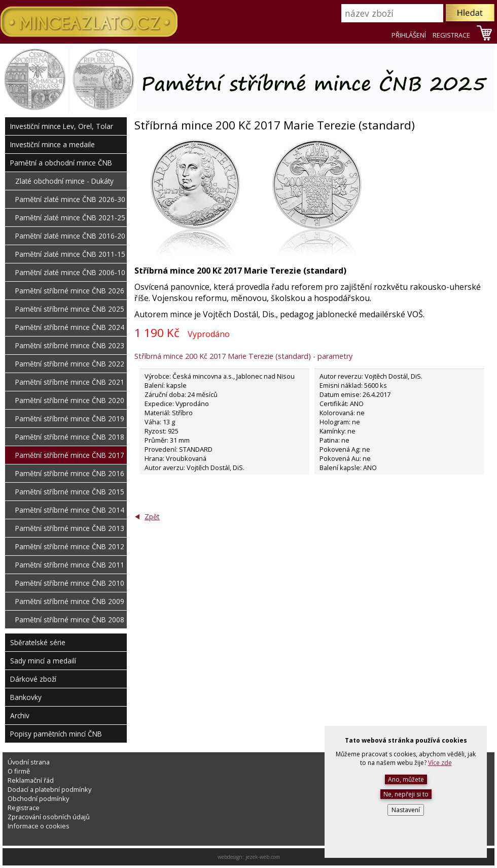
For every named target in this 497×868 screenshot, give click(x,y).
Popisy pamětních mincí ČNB (56, 734)
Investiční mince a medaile (52, 144)
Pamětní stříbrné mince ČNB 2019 (70, 419)
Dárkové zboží (33, 679)
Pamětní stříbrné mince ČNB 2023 (70, 345)
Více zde (440, 763)
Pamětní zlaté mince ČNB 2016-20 (70, 236)
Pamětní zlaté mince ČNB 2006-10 (70, 272)
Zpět (152, 516)
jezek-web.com (263, 857)
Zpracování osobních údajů (49, 817)
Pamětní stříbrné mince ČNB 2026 (70, 291)
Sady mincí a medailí (43, 661)
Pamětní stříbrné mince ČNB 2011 (70, 565)
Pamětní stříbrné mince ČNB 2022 (70, 364)
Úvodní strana (29, 762)
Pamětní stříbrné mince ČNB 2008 (70, 620)
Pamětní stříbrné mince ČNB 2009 (70, 601)
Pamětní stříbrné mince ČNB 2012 (70, 546)
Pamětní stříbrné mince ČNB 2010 (70, 583)
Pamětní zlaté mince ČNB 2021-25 (70, 218)
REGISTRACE (451, 35)
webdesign (230, 857)
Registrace (24, 808)
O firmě (19, 771)
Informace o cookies (39, 826)
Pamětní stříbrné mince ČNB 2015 (70, 492)
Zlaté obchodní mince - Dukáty (64, 181)
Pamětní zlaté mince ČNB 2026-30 (70, 199)
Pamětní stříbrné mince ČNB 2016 (70, 473)
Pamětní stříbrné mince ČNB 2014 (70, 510)
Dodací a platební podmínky (49, 789)
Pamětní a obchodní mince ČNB (61, 163)
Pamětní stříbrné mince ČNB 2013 (70, 528)
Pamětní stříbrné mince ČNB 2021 (70, 382)
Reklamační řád (31, 780)
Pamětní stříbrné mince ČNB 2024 (70, 327)
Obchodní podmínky (38, 798)
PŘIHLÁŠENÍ (409, 35)
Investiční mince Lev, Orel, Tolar (62, 126)
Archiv (20, 715)
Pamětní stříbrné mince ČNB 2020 (70, 400)
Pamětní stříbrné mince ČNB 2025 (70, 309)
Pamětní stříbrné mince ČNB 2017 (70, 455)
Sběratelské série (38, 642)
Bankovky (26, 697)
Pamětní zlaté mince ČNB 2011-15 (70, 254)
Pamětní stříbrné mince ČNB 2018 (70, 437)
